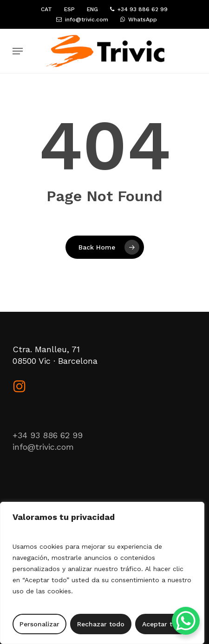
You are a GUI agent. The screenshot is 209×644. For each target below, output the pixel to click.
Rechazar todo (101, 624)
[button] (18, 51)
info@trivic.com (43, 447)
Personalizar (39, 624)
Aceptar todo (163, 624)
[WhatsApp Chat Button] (186, 621)
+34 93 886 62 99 (48, 435)
